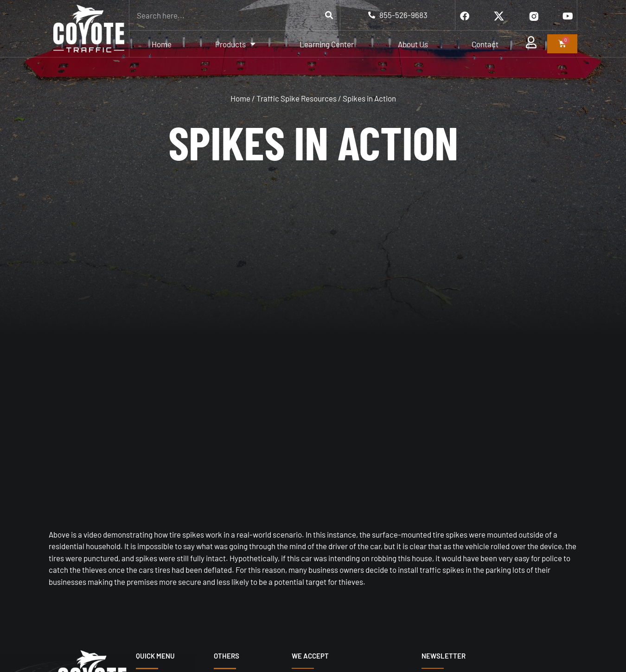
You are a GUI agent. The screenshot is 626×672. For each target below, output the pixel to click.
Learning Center (327, 44)
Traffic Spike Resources (297, 98)
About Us (413, 44)
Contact (485, 44)
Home (162, 44)
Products (235, 44)
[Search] (329, 15)
